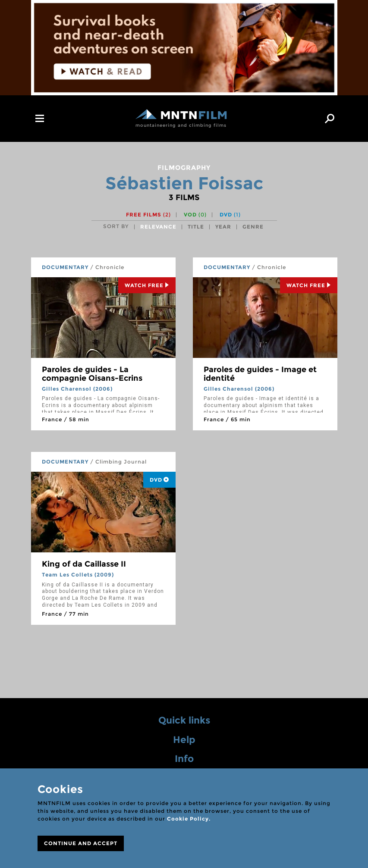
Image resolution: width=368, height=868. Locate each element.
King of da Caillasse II (84, 564)
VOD (195, 215)
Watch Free (147, 285)
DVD (230, 215)
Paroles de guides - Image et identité (260, 374)
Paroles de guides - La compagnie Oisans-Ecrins (92, 374)
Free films (148, 215)
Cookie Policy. (189, 819)
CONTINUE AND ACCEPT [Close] (81, 843)
